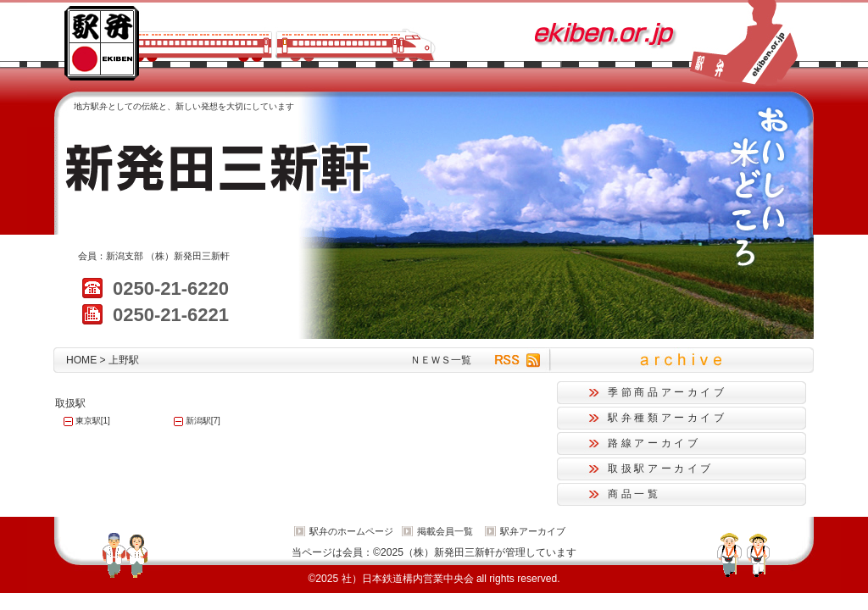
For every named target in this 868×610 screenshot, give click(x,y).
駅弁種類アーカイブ (668, 418)
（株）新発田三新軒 (188, 256)
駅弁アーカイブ (533, 531)
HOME (81, 360)
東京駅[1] (93, 421)
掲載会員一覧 (445, 531)
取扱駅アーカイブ (661, 469)
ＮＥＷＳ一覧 (441, 360)
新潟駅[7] (203, 421)
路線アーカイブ (654, 443)
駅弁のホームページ (351, 531)
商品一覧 (634, 494)
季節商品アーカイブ (668, 392)
